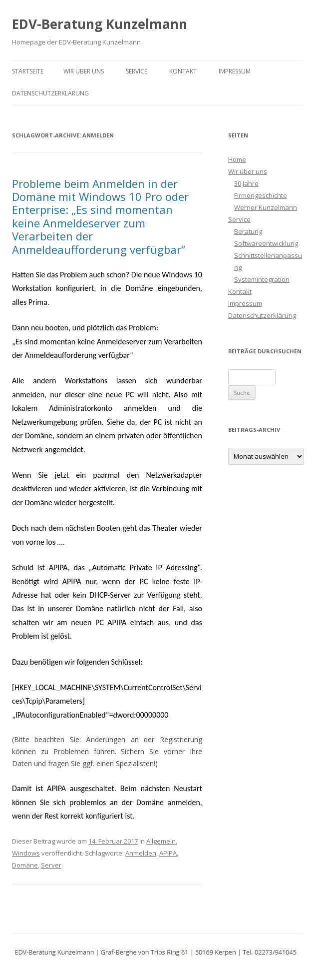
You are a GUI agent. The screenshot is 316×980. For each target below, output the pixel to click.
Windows (26, 853)
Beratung (248, 231)
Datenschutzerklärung (50, 93)
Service (137, 71)
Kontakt (183, 71)
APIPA (168, 853)
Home (237, 159)
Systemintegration (262, 279)
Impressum (235, 71)
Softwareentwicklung (266, 243)
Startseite (28, 71)
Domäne (25, 865)
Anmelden (141, 853)
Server (51, 865)
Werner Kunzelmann (266, 207)
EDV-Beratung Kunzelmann (100, 24)
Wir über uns (84, 71)
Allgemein (161, 841)
